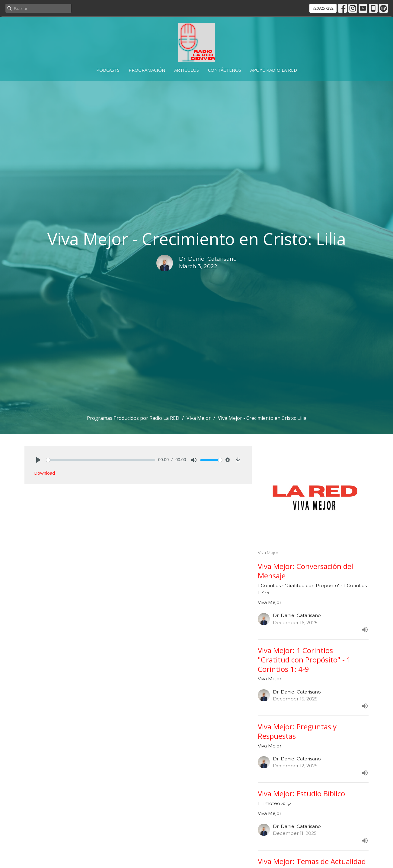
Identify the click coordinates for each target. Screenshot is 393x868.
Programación (147, 70)
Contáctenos (225, 70)
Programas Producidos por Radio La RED (133, 418)
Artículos (187, 70)
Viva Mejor (199, 418)
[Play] (38, 460)
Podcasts (108, 70)
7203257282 (323, 8)
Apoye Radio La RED (274, 70)
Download (45, 473)
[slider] (101, 460)
